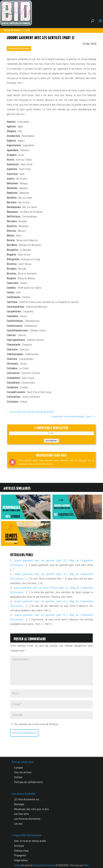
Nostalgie (19, 804)
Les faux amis (21, 813)
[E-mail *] (52, 433)
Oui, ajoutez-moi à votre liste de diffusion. (35, 724)
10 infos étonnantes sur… (28, 799)
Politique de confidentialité (28, 782)
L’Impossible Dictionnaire (26, 834)
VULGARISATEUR (21, 859)
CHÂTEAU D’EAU (21, 850)
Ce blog (17, 864)
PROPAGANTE (20, 854)
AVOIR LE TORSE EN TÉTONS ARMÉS (30, 840)
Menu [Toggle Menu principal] (8, 14)
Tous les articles (23, 772)
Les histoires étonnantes (27, 818)
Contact (18, 777)
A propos (18, 768)
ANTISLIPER (19, 845)
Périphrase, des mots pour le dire (31, 809)
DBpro (86, 864)
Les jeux (18, 823)
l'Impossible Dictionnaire (44, 864)
